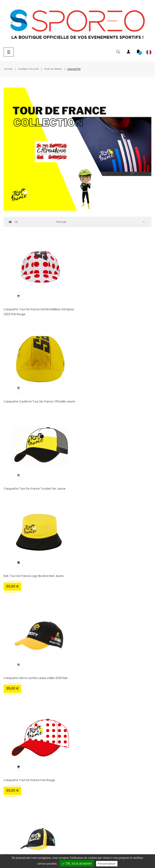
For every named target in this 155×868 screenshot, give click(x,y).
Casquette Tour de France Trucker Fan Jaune (35, 398)
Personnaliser (107, 864)
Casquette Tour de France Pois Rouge (105, 498)
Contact (81, 851)
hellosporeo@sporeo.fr (78, 722)
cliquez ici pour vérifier (111, 650)
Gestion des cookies (110, 851)
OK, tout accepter (77, 863)
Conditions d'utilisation (52, 851)
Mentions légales (54, 843)
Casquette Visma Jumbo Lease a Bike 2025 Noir (36, 498)
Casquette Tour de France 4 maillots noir (31, 598)
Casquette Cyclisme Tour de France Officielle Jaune (115, 307)
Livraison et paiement (19, 843)
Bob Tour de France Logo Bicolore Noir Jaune (109, 398)
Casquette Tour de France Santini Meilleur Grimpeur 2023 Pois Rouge (39, 310)
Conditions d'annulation (135, 843)
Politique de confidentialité (92, 843)
